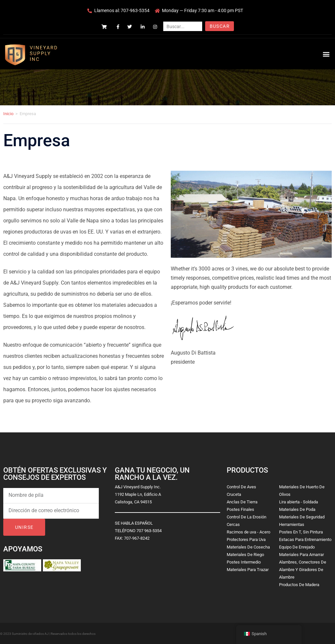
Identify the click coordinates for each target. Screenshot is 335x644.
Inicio (8, 114)
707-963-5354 (135, 10)
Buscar (220, 26)
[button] (326, 54)
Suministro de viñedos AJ (30, 634)
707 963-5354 (149, 531)
